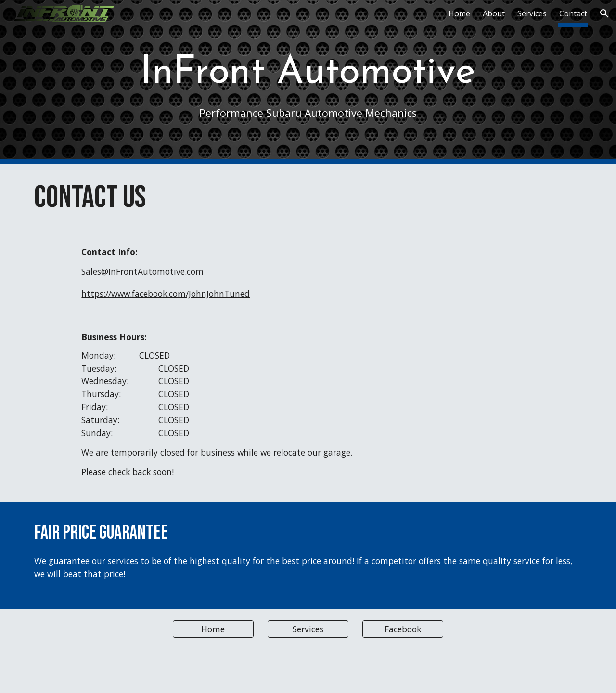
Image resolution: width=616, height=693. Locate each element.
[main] (308, 82)
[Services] (308, 629)
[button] (604, 13)
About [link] (494, 13)
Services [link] (532, 13)
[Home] (213, 629)
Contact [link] (573, 13)
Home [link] (459, 13)
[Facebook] (403, 629)
